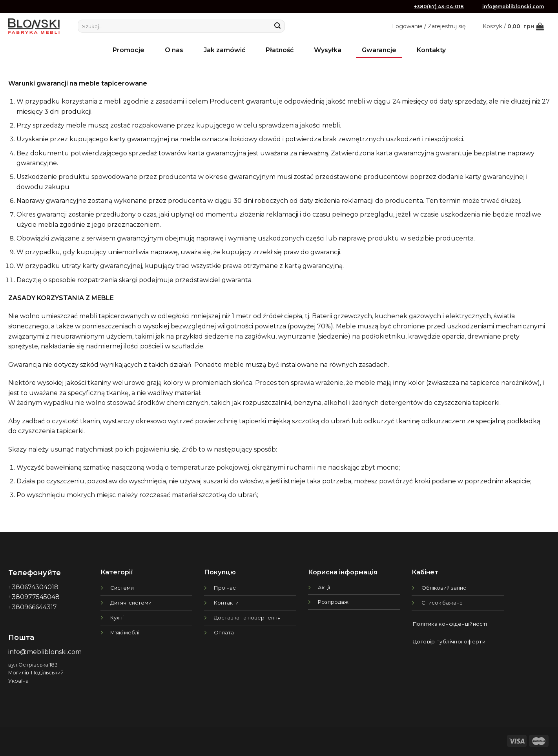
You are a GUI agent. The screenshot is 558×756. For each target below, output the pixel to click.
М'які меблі (125, 632)
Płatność (280, 50)
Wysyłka (328, 50)
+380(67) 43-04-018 (439, 6)
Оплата (224, 632)
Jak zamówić (224, 50)
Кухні (117, 618)
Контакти (226, 603)
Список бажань (442, 603)
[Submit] (277, 26)
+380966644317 (33, 607)
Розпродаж (333, 602)
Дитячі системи (131, 603)
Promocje (129, 50)
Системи (122, 588)
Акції (324, 587)
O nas (174, 50)
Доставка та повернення (247, 618)
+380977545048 (34, 597)
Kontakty (431, 50)
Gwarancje (379, 50)
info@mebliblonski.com (513, 6)
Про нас (225, 588)
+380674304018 (33, 587)
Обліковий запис (444, 588)
